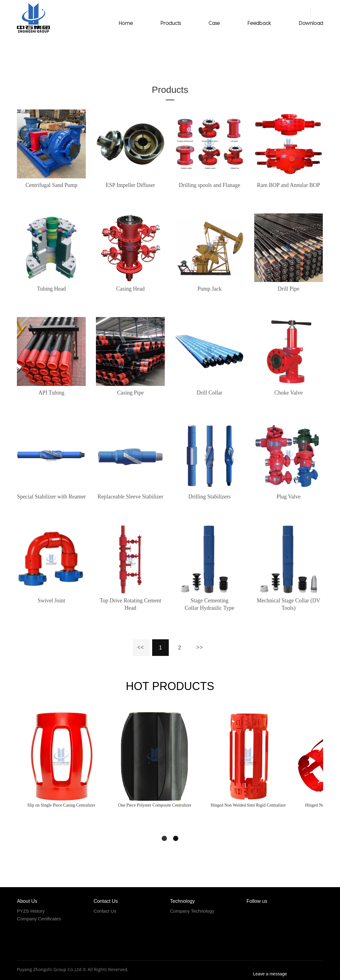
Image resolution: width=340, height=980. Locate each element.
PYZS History (31, 911)
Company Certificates (39, 919)
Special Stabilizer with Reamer (51, 497)
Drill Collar (210, 393)
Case (214, 23)
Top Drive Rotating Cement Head (130, 604)
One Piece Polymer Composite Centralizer (155, 805)
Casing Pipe (130, 393)
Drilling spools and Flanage (210, 185)
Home (126, 23)
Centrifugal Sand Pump (51, 185)
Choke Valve (289, 393)
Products (171, 23)
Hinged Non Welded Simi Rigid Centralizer (248, 805)
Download (311, 23)
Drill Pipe (289, 289)
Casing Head (130, 289)
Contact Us (105, 911)
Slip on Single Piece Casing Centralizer (61, 805)
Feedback (259, 23)
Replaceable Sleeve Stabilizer (130, 497)
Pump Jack (210, 289)
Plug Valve (288, 497)
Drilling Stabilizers (210, 497)
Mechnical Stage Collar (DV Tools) (288, 604)
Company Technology (192, 911)
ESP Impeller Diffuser (130, 185)
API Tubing (51, 393)
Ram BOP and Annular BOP (289, 185)
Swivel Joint (51, 601)
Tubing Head (51, 289)
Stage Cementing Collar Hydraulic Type (210, 604)
